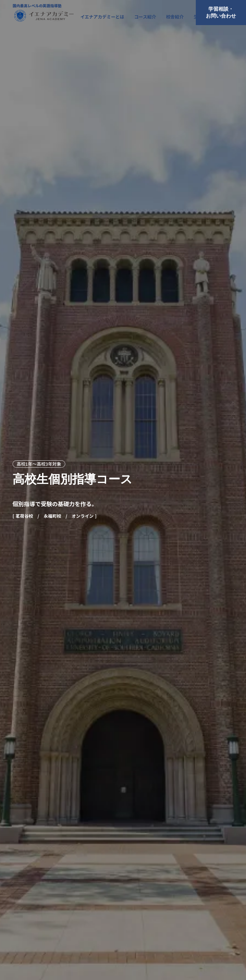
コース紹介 (145, 17)
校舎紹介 (175, 17)
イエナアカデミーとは (102, 17)
